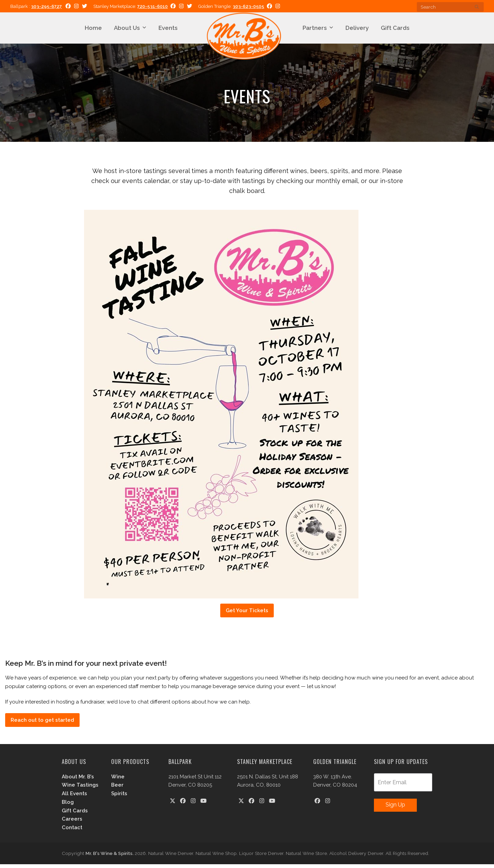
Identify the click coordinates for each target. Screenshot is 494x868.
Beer (117, 789)
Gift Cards (75, 814)
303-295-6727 (46, 6)
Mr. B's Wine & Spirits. (109, 857)
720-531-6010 (152, 6)
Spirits (119, 797)
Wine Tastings (80, 789)
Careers (72, 823)
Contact (72, 831)
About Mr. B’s (78, 780)
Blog (68, 806)
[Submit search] (477, 7)
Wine (118, 780)
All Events (74, 797)
